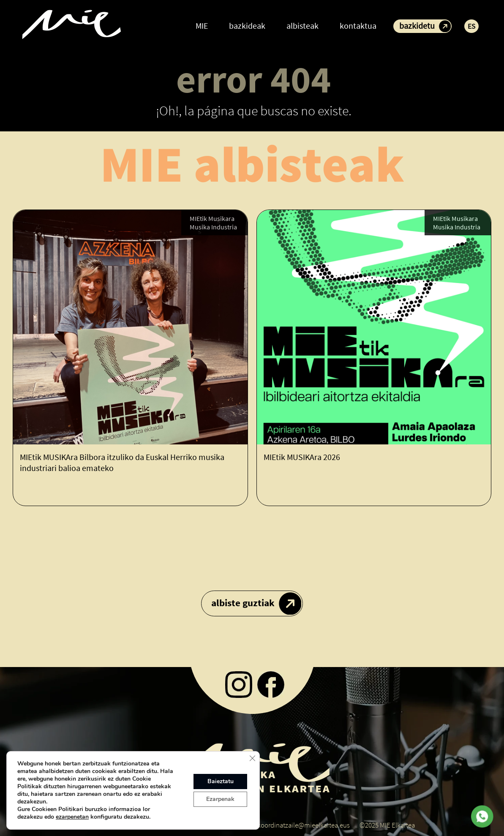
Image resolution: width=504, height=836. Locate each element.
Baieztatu (221, 781)
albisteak (302, 26)
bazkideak (247, 26)
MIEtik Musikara (212, 219)
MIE (202, 26)
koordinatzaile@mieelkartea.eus (304, 825)
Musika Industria (213, 228)
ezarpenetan (72, 817)
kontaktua (358, 26)
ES (471, 26)
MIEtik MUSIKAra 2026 (302, 457)
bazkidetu (417, 26)
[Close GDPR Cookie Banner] (252, 758)
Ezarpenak (220, 799)
